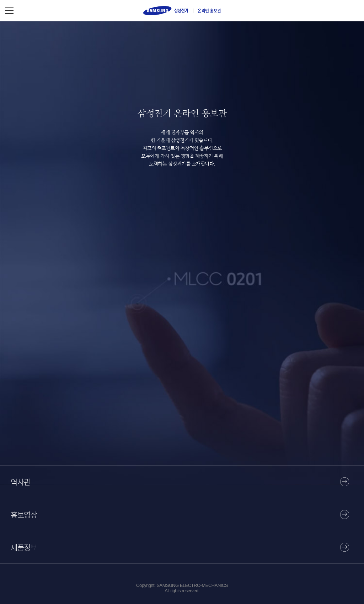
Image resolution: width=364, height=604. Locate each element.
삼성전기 (165, 11)
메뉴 (9, 11)
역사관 (21, 482)
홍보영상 (24, 514)
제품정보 (24, 547)
